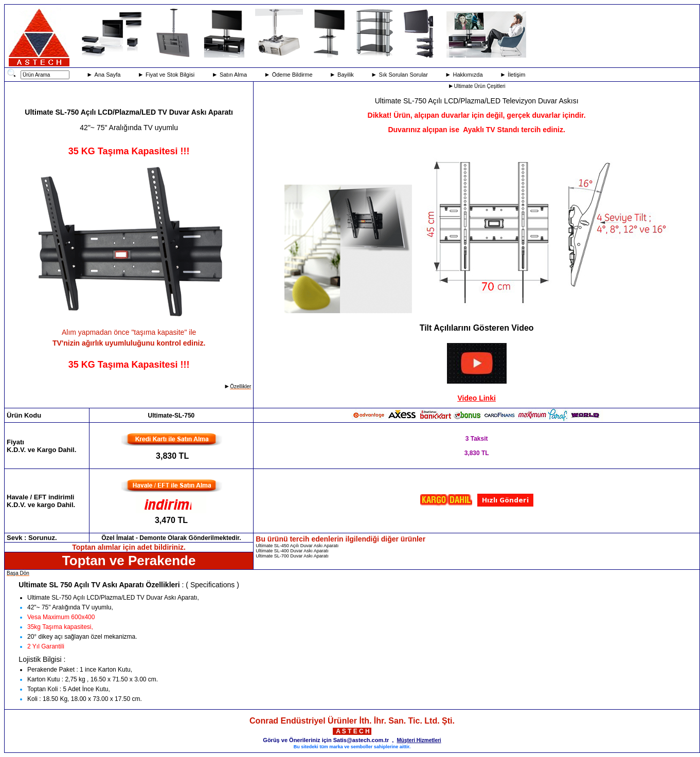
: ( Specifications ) (210, 585)
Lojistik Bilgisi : (42, 659)
